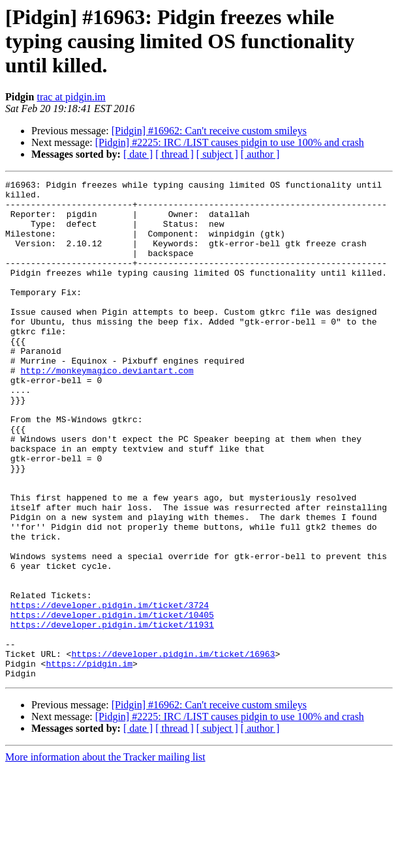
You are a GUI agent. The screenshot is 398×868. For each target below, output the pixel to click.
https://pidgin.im (89, 761)
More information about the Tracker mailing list (105, 857)
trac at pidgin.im (71, 97)
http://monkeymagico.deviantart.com (107, 409)
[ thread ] (175, 154)
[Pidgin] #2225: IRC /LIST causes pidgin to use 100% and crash (230, 142)
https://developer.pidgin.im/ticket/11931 (112, 714)
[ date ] (138, 154)
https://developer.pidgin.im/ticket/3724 (110, 691)
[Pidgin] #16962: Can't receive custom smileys (209, 131)
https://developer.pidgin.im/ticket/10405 (112, 702)
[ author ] (260, 154)
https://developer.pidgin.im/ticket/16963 (173, 749)
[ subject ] (217, 154)
